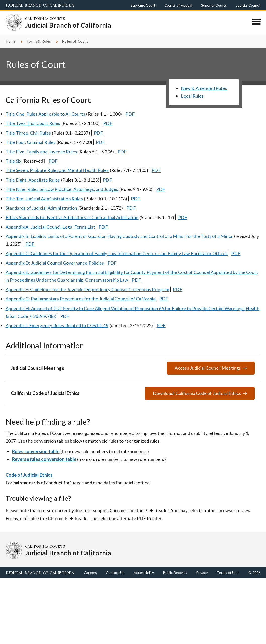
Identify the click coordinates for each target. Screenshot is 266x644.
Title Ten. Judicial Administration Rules (44, 199)
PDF (130, 114)
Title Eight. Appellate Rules (33, 180)
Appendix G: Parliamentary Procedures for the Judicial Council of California (81, 299)
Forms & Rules (39, 41)
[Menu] (256, 22)
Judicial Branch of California (40, 5)
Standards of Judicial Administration (41, 208)
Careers (90, 572)
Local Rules (192, 96)
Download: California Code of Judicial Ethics (197, 393)
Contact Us (115, 572)
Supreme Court (143, 5)
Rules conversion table (36, 451)
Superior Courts (214, 5)
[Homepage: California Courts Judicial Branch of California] (14, 22)
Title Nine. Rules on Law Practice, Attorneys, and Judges (62, 189)
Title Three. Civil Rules (28, 133)
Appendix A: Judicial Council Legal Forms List (50, 227)
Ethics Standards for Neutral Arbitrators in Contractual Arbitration (72, 217)
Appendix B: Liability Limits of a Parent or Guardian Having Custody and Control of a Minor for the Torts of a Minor (119, 236)
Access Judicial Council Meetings (208, 368)
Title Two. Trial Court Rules (33, 123)
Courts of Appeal (178, 5)
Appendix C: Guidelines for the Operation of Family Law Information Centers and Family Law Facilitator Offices (117, 253)
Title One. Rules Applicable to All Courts (45, 114)
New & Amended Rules (204, 88)
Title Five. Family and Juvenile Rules (41, 152)
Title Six (14, 161)
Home (11, 41)
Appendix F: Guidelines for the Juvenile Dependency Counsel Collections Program (87, 289)
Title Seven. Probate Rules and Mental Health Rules (57, 170)
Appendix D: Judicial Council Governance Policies (55, 263)
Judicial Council (248, 5)
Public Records (175, 572)
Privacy (202, 572)
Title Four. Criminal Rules (31, 142)
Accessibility (144, 572)
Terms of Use (228, 572)
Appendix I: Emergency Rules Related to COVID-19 (57, 325)
